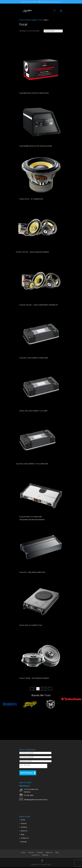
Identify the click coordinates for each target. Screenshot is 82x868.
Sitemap (24, 842)
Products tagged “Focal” (34, 20)
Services (24, 824)
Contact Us (25, 839)
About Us (24, 831)
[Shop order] (53, 31)
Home (22, 20)
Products (24, 828)
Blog (22, 835)
